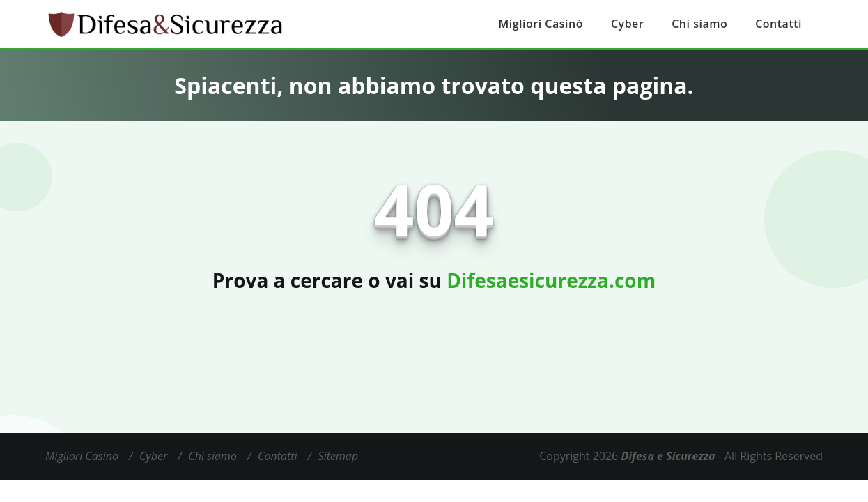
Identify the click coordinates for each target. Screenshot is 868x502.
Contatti (778, 24)
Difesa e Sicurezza (668, 456)
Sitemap (339, 456)
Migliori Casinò (541, 24)
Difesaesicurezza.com (551, 280)
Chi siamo (699, 24)
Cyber (627, 24)
